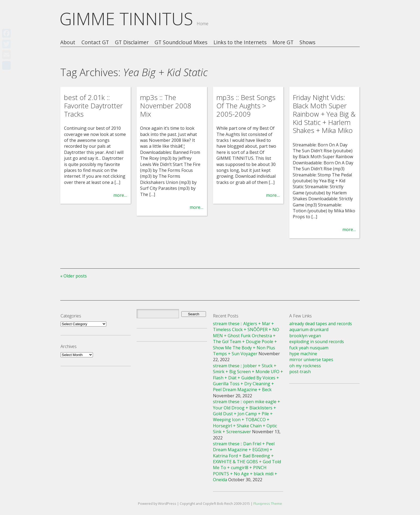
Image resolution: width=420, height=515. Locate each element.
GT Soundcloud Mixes (181, 42)
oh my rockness (305, 366)
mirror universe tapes (311, 360)
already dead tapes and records (321, 324)
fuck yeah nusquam (309, 348)
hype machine (303, 354)
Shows (307, 42)
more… (120, 195)
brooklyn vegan (305, 336)
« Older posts (74, 276)
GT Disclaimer (132, 42)
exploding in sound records (317, 342)
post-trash (300, 372)
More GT (283, 42)
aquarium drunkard (309, 329)
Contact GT (95, 42)
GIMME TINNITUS (126, 19)
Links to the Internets (240, 42)
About (68, 42)
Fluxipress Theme (268, 503)
